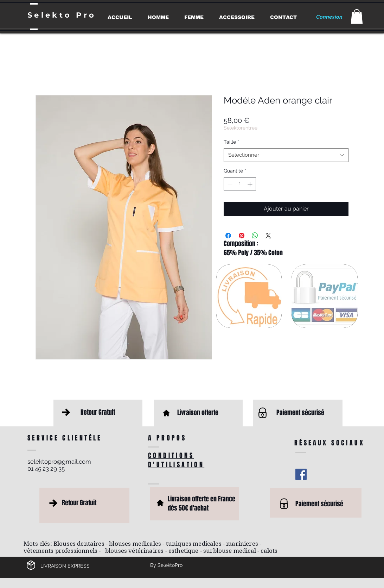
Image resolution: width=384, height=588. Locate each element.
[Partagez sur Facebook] (228, 236)
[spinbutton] (240, 184)
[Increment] (251, 184)
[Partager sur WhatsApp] (255, 236)
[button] (357, 17)
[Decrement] (229, 184)
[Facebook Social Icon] (301, 474)
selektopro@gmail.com (59, 462)
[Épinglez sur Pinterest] (242, 236)
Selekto (52, 15)
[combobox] (286, 155)
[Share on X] (268, 236)
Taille (231, 142)
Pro (86, 15)
